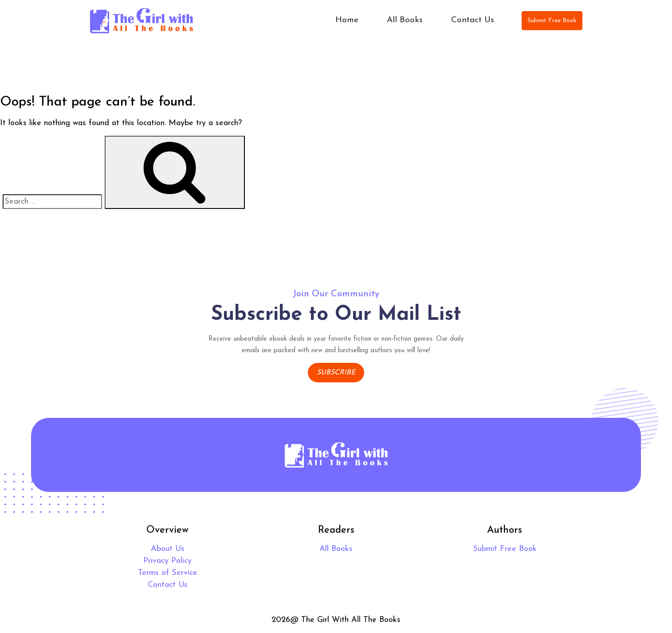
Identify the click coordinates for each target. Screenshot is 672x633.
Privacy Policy (167, 561)
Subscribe (336, 373)
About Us (168, 549)
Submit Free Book (552, 21)
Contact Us (473, 20)
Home (347, 20)
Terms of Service (168, 573)
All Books (405, 20)
